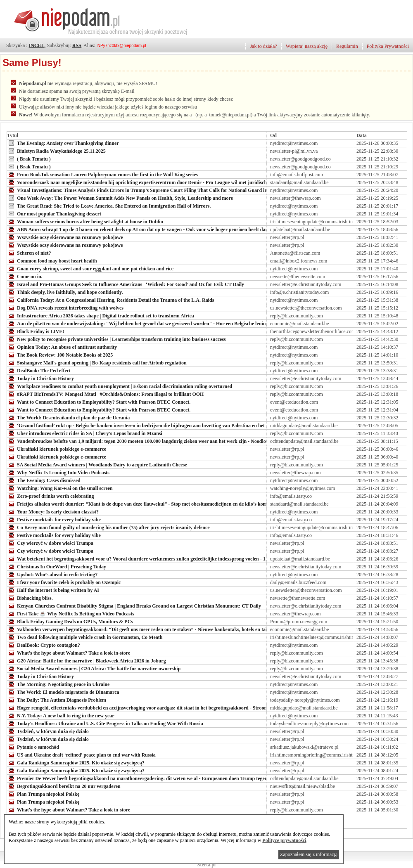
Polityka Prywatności (388, 46)
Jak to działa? (263, 46)
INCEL (37, 45)
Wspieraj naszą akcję (307, 46)
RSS (77, 45)
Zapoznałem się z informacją (309, 854)
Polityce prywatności (284, 840)
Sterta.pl (206, 865)
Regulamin (347, 46)
